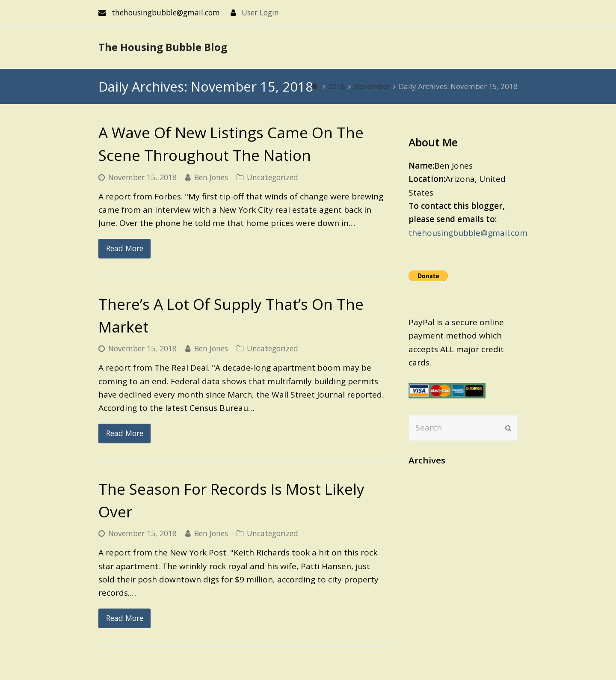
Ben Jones (211, 177)
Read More (125, 248)
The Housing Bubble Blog (163, 47)
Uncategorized (272, 177)
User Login (260, 12)
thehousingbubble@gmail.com (468, 233)
